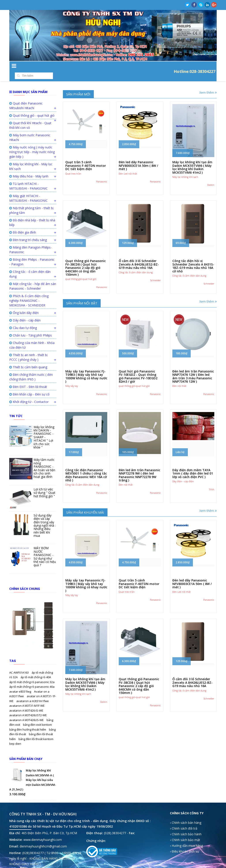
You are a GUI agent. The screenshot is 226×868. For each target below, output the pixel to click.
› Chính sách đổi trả (184, 820)
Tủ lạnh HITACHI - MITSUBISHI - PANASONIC (28, 177)
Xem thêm (208, 84)
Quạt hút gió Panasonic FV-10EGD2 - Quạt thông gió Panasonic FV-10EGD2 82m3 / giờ (138, 368)
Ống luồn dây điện (24, 304)
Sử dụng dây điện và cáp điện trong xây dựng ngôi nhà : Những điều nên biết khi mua (45, 517)
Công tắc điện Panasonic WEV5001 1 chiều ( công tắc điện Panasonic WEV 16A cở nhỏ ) (86, 466)
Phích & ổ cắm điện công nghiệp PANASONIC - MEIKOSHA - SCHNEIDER (29, 292)
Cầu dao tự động (23, 319)
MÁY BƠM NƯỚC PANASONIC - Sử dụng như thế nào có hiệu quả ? (45, 548)
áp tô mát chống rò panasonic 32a (32, 673)
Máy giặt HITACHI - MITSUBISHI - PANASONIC (28, 189)
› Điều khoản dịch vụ (185, 842)
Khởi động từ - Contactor (29, 393)
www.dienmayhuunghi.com (43, 831)
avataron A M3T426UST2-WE (28, 706)
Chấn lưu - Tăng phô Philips (31, 326)
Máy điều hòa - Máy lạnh (29, 167)
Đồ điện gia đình (23, 223)
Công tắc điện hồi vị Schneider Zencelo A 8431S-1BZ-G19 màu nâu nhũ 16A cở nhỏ (193, 257)
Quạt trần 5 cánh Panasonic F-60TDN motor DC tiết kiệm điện (86, 157)
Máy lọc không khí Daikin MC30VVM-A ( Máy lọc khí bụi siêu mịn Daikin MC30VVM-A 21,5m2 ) (33, 771)
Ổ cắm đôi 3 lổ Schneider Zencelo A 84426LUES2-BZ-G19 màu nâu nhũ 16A (139, 255)
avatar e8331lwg (21, 683)
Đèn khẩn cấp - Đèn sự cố (29, 385)
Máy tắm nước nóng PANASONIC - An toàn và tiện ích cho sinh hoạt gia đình (44, 459)
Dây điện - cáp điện (25, 311)
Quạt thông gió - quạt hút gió (32, 107)
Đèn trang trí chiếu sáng (28, 231)
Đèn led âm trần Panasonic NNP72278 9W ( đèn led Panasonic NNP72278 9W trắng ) (139, 466)
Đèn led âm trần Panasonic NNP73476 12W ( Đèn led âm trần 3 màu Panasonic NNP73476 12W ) (193, 368)
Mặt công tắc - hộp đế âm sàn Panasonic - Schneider (33, 277)
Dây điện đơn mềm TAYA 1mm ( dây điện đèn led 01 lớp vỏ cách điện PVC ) (193, 465)
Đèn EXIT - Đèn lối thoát (28, 378)
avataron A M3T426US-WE (27, 711)
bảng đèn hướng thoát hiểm (28, 721)
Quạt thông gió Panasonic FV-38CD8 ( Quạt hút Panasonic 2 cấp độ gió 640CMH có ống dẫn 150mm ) (86, 259)
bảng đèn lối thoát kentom (36, 730)
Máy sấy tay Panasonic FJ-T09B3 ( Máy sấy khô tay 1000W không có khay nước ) (86, 368)
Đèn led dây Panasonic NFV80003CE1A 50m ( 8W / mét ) (138, 157)
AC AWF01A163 (19, 664)
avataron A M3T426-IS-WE (26, 702)
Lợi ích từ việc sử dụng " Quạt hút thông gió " (44, 484)
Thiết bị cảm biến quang (28, 358)
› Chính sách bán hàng (186, 814)
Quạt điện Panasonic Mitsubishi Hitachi (26, 97)
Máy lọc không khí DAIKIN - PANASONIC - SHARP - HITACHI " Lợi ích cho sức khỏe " (44, 428)
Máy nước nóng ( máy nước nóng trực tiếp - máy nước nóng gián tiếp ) (32, 143)
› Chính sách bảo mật (185, 831)
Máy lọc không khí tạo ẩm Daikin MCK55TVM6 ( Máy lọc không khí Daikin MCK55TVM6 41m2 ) (192, 158)
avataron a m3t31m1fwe (33, 692)
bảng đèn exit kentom (37, 716)
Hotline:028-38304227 (195, 67)
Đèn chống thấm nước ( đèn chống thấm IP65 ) (31, 368)
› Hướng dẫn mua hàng (186, 837)
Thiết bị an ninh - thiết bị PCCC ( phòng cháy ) (28, 348)
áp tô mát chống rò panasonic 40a (32, 678)
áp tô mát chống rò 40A (36, 668)
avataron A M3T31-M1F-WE (27, 697)
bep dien (15, 735)
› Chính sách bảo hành (186, 825)
